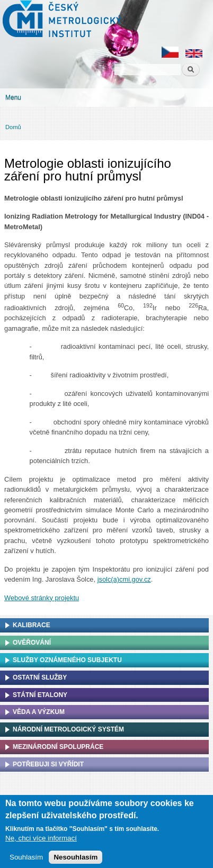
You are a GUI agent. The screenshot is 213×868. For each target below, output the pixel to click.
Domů (13, 127)
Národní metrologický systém (68, 729)
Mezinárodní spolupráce (58, 747)
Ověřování (32, 643)
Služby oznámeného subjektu (67, 660)
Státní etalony (40, 695)
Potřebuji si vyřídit (48, 764)
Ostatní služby (40, 677)
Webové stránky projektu (42, 598)
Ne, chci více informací (41, 841)
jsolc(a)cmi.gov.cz (124, 579)
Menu (13, 97)
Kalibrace (32, 625)
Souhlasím (26, 860)
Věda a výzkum (39, 712)
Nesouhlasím (76, 860)
